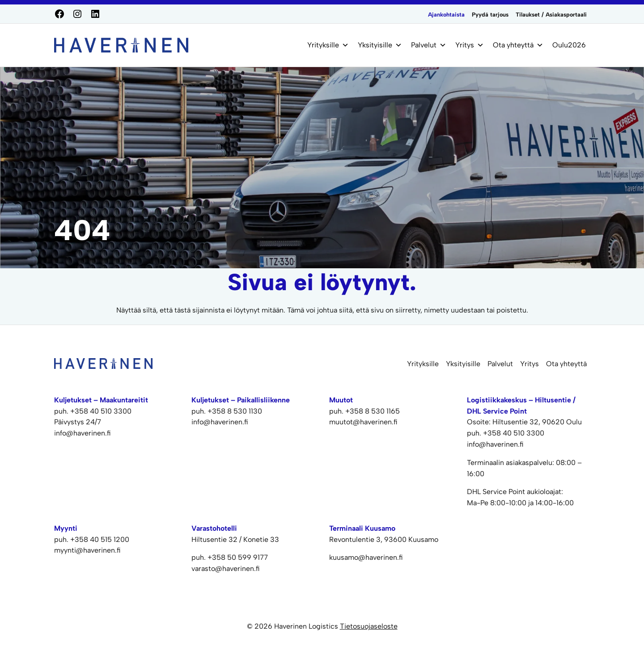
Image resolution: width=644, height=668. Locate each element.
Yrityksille (328, 45)
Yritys (470, 45)
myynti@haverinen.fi (87, 550)
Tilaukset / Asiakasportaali (551, 15)
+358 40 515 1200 (100, 539)
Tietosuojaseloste (369, 626)
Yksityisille (380, 45)
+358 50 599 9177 (238, 557)
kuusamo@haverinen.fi (366, 557)
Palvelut (429, 45)
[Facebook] (59, 14)
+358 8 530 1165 (373, 411)
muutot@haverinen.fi (363, 422)
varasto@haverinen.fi (226, 569)
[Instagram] (77, 14)
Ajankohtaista (446, 15)
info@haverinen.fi (83, 433)
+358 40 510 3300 (101, 411)
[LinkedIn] (95, 14)
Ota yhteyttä (518, 45)
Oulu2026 (569, 45)
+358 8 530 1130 (235, 411)
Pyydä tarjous (490, 15)
